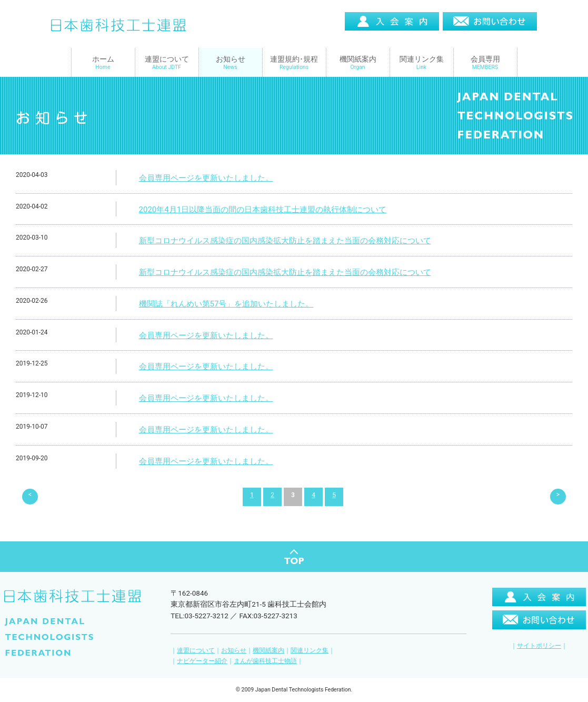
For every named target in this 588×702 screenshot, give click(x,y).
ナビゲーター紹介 (202, 652)
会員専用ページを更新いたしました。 (206, 178)
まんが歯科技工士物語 (265, 652)
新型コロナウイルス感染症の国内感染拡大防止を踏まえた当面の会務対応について (285, 241)
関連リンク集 (310, 642)
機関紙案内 (268, 642)
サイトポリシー (539, 637)
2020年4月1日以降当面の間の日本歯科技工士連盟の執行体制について (263, 210)
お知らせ (234, 642)
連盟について (196, 642)
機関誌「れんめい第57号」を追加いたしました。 (226, 304)
